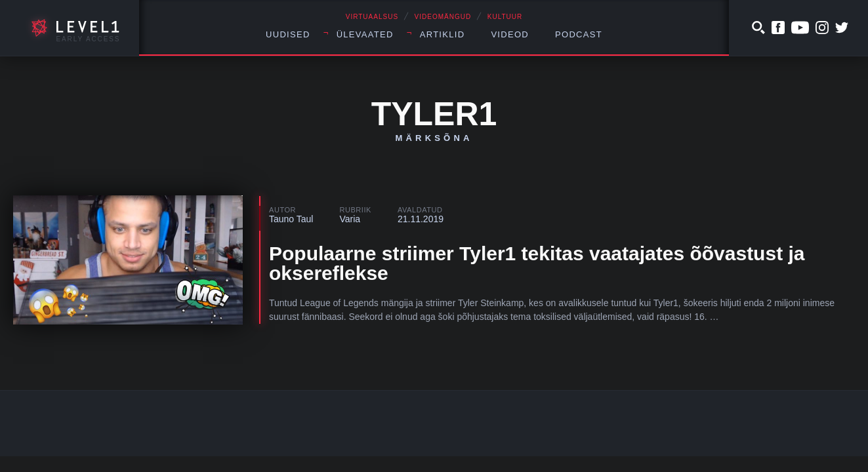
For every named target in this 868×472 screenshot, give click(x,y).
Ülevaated (365, 34)
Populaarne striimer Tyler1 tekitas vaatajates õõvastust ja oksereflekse (537, 263)
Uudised (288, 34)
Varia (350, 219)
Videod (510, 34)
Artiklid (443, 34)
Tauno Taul (291, 219)
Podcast (579, 34)
